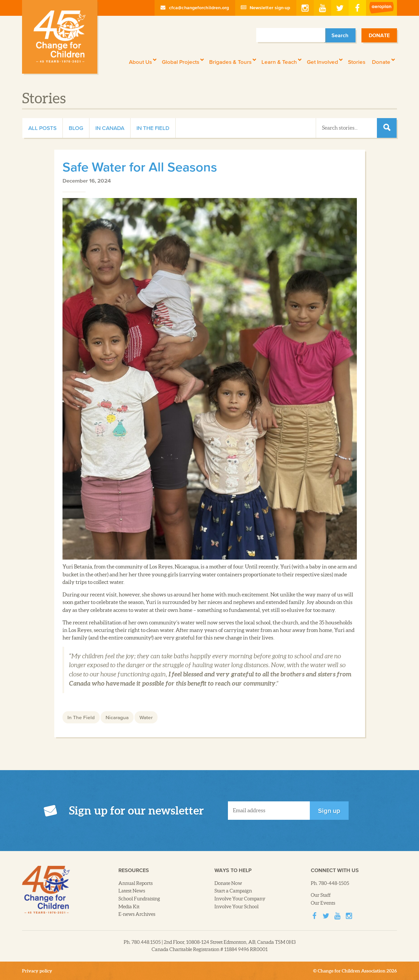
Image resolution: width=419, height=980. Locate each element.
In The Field (153, 128)
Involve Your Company (240, 899)
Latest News (132, 891)
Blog (76, 128)
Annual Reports (136, 883)
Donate (379, 35)
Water (146, 717)
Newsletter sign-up (266, 8)
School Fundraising (139, 899)
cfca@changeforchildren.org (195, 8)
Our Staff (321, 895)
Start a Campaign (233, 891)
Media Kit (129, 907)
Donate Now (228, 883)
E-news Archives (137, 914)
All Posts (42, 128)
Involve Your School (236, 907)
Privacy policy (37, 971)
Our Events (323, 903)
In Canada (110, 128)
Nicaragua (117, 717)
